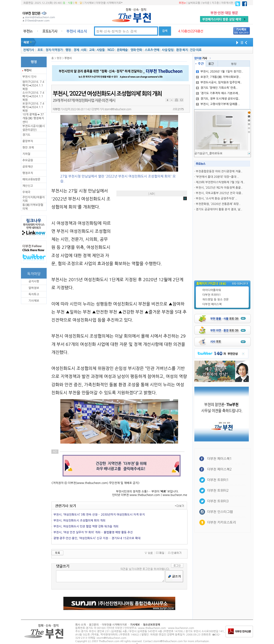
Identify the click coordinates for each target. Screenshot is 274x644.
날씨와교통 (194, 3)
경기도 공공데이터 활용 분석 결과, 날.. (219, 209)
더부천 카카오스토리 (221, 522)
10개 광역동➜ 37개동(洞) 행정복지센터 (33, 118)
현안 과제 (28, 148)
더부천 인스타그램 (220, 512)
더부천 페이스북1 (219, 459)
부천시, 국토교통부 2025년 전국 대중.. (219, 193)
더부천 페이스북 (212, 304)
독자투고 (34, 294)
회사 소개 (81, 625)
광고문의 (94, 625)
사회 (84, 50)
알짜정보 (34, 288)
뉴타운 (206, 3)
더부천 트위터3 (218, 501)
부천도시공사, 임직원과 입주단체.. (219, 82)
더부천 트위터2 (218, 491)
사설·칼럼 (168, 50)
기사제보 (89, 3)
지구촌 (215, 3)
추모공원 (28, 160)
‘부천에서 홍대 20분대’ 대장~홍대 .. (217, 177)
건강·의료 (196, 50)
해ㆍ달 (78, 3)
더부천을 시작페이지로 (109, 3)
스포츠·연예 (152, 50)
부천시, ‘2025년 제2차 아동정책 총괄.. (219, 188)
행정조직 (28, 173)
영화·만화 (136, 50)
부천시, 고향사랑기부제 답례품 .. (218, 104)
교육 (92, 50)
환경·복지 (182, 50)
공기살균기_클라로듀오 (208, 153)
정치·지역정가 (54, 50)
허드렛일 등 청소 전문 (216, 300)
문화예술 (122, 50)
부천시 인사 (29, 77)
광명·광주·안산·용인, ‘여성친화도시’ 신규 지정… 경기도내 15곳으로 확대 (97, 538)
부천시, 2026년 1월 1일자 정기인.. (220, 72)
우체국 (26, 192)
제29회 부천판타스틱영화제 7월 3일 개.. (220, 182)
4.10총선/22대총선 (191, 31)
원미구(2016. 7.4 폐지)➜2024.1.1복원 (33, 85)
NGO (111, 50)
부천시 (28, 70)
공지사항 (34, 281)
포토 (40, 50)
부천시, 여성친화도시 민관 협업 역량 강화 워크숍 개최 (86, 526)
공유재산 (28, 167)
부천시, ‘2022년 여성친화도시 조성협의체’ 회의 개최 (107, 94)
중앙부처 (28, 141)
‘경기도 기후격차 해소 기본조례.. (218, 93)
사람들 (101, 50)
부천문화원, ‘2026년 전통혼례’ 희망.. (218, 204)
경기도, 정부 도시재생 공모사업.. (218, 99)
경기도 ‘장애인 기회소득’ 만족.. (217, 88)
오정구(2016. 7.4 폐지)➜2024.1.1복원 (33, 107)
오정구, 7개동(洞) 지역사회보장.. (218, 77)
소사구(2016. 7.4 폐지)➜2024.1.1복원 (33, 96)
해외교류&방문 (31, 179)
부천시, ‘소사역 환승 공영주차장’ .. (216, 199)
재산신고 (28, 186)
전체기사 (29, 50)
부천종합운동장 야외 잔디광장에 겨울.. (219, 171)
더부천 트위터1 (212, 295)
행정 (68, 50)
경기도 (26, 135)
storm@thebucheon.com (118, 109)
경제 (76, 50)
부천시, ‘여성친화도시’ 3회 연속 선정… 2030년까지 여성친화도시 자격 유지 (99, 515)
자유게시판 (227, 3)
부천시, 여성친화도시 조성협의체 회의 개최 (79, 521)
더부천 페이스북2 (219, 469)
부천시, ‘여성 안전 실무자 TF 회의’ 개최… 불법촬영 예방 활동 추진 (93, 532)
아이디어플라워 (212, 290)
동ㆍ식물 (68, 3)
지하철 (26, 154)
